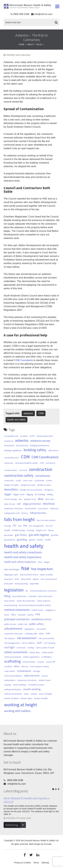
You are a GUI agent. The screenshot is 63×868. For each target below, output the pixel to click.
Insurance (9, 579)
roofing (31, 648)
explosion (54, 508)
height (47, 562)
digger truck (19, 494)
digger (8, 494)
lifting (7, 596)
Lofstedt (32, 596)
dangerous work (28, 485)
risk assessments (46, 638)
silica (17, 666)
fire (25, 526)
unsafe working (32, 689)
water (26, 694)
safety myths (48, 652)
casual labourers (12, 458)
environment (31, 508)
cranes (49, 480)
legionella (34, 584)
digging (30, 494)
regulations (29, 629)
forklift (7, 530)
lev (27, 591)
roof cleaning (49, 643)
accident (24, 436)
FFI (14, 526)
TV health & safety (36, 685)
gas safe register (39, 535)
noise (7, 615)
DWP (19, 504)
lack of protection (49, 579)
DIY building (40, 494)
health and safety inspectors (20, 562)
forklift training (18, 530)
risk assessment (27, 638)
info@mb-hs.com (43, 14)
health (48, 540)
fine (20, 526)
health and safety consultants (23, 552)
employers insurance (14, 508)
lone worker (10, 601)
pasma (31, 615)
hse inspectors (42, 569)
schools (41, 662)
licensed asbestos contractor (43, 591)
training (8, 685)
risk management (12, 643)
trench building (19, 685)
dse (20, 499)
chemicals (9, 463)
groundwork (10, 540)
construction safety (19, 476)
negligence (50, 610)
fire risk (49, 526)
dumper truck (30, 499)
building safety (35, 450)
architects (9, 441)
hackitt (40, 540)
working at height (21, 705)
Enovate (48, 844)
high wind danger (12, 569)
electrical (49, 504)
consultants (43, 476)
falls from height (20, 519)
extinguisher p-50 (12, 513)
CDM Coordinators (45, 457)
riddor (41, 634)
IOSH (17, 579)
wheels (34, 694)
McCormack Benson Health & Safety (27, 7)
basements (9, 445)
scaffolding (12, 661)
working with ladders (17, 711)
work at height (45, 694)
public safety (36, 624)
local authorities (19, 596)
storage (37, 671)
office (13, 615)
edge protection (32, 504)
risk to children (28, 643)
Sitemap (45, 863)
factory (25, 513)
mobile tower (37, 610)
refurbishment (13, 629)
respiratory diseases (14, 634)
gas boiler (9, 535)
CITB (42, 463)
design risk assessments (31, 490)
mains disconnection (26, 601)
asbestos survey (40, 441)
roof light (10, 647)
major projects (44, 601)
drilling (50, 494)
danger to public (12, 485)
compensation (11, 470)
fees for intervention (46, 520)
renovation (41, 629)
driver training (10, 499)
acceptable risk (11, 436)
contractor (9, 480)
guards (32, 540)
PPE (38, 614)
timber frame (45, 680)
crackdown (39, 480)
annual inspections (45, 436)
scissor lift (51, 662)
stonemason (24, 671)
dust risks (50, 499)
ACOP (32, 436)
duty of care (10, 504)
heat (40, 562)
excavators (43, 508)
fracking (30, 530)
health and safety (16, 420)
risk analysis (10, 638)
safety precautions (13, 657)
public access (10, 624)
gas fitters (21, 535)
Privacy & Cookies (22, 863)
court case (28, 480)
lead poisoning (21, 584)
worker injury (26, 698)
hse (25, 568)
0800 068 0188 (21, 14)
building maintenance (40, 445)
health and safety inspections (23, 557)
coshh (18, 480)
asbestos (28, 413)
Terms (36, 863)
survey (45, 676)
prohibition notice (41, 619)
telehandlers (10, 680)
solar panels (10, 671)
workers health (41, 698)
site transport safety (40, 666)
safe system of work (45, 648)
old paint (22, 615)
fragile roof (41, 530)
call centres (53, 450)
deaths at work (44, 485)
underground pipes (13, 689)
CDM (41, 413)
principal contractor (17, 619)
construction (41, 469)
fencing (8, 526)
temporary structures (27, 680)
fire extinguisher (37, 526)
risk (48, 633)
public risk (23, 624)
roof (39, 643)
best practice (22, 445)
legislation (14, 590)
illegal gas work (11, 575)
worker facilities (11, 698)
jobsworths (26, 579)
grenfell (55, 535)
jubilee (36, 579)
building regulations (13, 450)
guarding (22, 539)
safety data (34, 652)
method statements (17, 610)
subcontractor (32, 676)
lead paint (9, 584)
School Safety (29, 662)
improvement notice (29, 575)
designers (49, 490)
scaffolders (47, 657)
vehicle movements (13, 694)
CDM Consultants (23, 360)
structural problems (13, 676)
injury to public (47, 575)
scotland (8, 666)
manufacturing (11, 605)
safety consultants (16, 652)
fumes (51, 530)
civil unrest (50, 463)
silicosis (25, 666)
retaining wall (31, 634)
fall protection (38, 513)
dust (41, 499)
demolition (11, 489)
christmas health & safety (26, 463)
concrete (23, 470)
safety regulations (31, 657)
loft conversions (45, 596)
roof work (21, 648)
